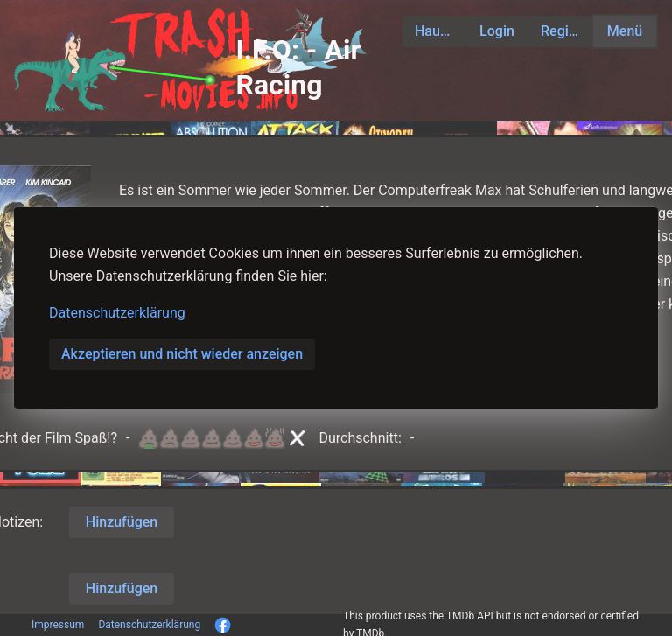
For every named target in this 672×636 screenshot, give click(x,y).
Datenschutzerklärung (117, 313)
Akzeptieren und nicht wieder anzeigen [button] (182, 354)
